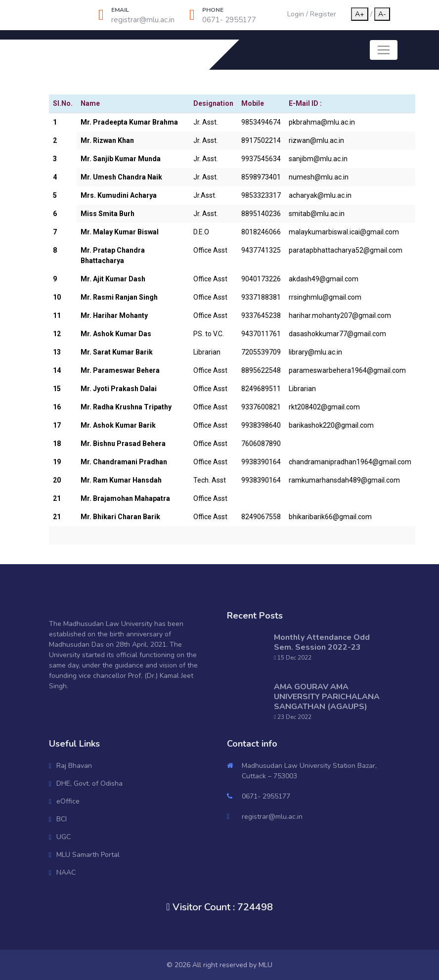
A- (382, 14)
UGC (64, 837)
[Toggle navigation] (384, 50)
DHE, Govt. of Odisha (89, 783)
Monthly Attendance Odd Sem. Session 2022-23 (322, 642)
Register (323, 14)
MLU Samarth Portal (88, 855)
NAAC (66, 872)
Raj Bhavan (74, 766)
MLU (265, 965)
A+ (360, 14)
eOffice (68, 801)
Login (296, 14)
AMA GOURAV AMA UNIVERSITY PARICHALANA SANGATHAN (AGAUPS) (327, 697)
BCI (62, 819)
